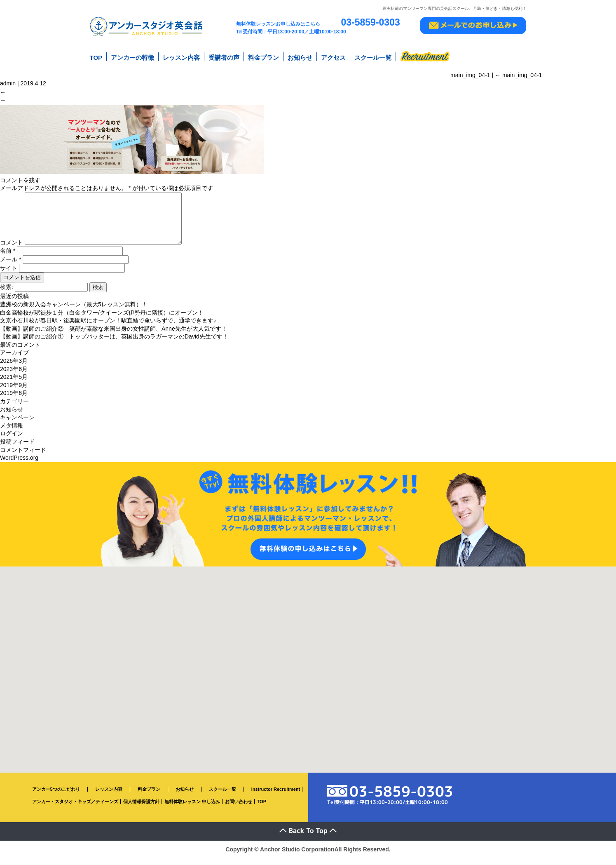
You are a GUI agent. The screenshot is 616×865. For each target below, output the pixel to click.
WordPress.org (19, 465)
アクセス (333, 57)
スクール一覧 (373, 57)
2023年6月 (14, 376)
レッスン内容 (181, 57)
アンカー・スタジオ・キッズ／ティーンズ (75, 809)
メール (11, 267)
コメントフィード (23, 457)
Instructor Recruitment (276, 796)
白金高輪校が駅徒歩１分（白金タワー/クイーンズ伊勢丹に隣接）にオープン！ (102, 320)
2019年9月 (14, 392)
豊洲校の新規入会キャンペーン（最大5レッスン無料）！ (74, 311)
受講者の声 (224, 57)
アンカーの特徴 (132, 57)
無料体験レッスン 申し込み (192, 809)
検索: (7, 294)
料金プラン (263, 57)
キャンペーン (17, 425)
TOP (96, 57)
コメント (12, 249)
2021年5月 (14, 384)
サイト (9, 275)
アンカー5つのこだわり (56, 796)
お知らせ (300, 57)
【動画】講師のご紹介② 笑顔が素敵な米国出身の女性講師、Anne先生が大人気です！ (114, 336)
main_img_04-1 (518, 74)
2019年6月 (14, 400)
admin (8, 82)
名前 (8, 258)
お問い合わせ (239, 809)
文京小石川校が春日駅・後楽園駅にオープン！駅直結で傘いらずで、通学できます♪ (108, 328)
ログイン (12, 441)
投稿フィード (17, 449)
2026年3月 (14, 368)
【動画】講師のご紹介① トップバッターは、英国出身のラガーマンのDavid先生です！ (114, 344)
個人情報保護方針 (141, 809)
